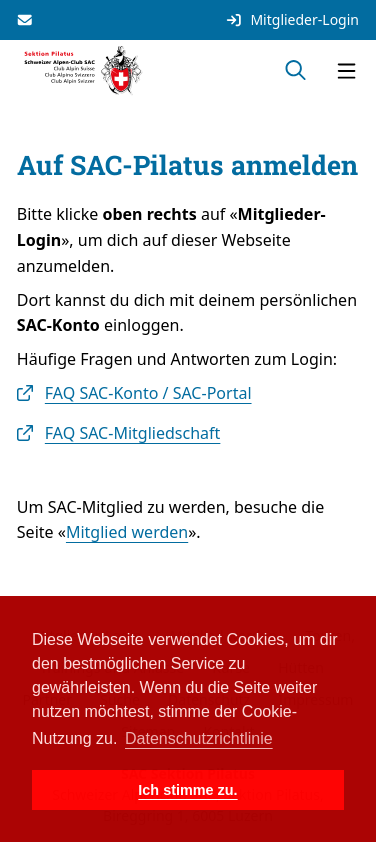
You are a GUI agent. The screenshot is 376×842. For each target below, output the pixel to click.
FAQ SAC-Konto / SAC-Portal (148, 393)
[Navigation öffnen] (346, 71)
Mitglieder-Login (292, 20)
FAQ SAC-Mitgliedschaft (133, 433)
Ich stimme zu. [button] (187, 790)
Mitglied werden (127, 532)
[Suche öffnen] (295, 71)
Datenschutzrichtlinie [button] (199, 738)
